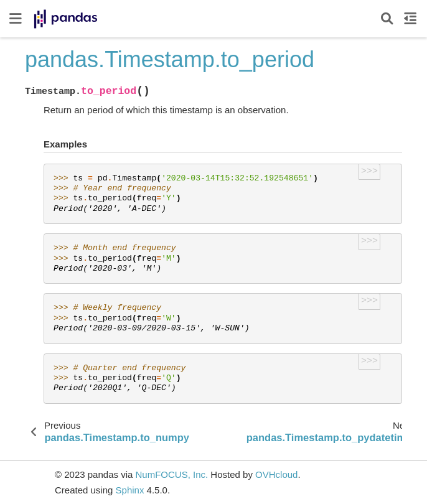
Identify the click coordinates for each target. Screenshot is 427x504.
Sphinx (130, 490)
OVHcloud (276, 474)
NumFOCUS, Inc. (171, 474)
